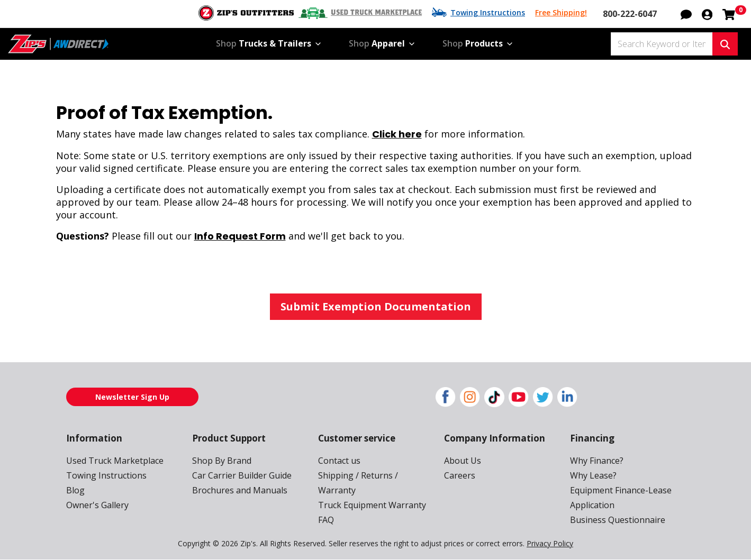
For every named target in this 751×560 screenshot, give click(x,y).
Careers (460, 475)
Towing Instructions (488, 12)
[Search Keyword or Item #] (662, 44)
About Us (463, 461)
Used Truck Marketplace (376, 13)
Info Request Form (240, 236)
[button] (686, 13)
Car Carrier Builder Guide (242, 475)
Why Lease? (593, 475)
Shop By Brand (222, 461)
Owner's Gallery (97, 505)
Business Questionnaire (618, 520)
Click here (397, 134)
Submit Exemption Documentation (376, 306)
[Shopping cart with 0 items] (729, 13)
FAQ (326, 520)
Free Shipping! (561, 12)
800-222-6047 (630, 14)
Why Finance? (597, 461)
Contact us (339, 461)
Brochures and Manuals (240, 490)
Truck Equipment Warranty (372, 505)
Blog (75, 490)
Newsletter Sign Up (132, 397)
